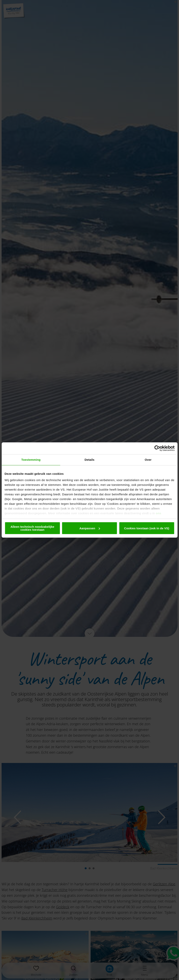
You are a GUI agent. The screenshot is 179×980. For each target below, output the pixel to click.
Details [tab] (90, 460)
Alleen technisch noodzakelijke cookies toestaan (32, 528)
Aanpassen (90, 528)
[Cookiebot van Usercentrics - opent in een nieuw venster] (157, 448)
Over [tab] (148, 460)
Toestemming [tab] (31, 460)
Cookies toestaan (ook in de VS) (147, 528)
